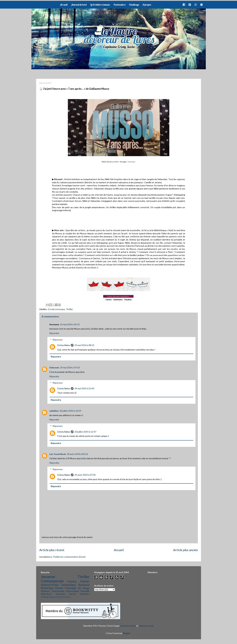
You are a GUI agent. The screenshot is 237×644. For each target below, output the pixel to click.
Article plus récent (52, 550)
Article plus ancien (185, 550)
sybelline (54, 411)
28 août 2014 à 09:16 (77, 454)
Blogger (127, 633)
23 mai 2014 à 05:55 (70, 324)
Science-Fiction (50, 585)
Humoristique (72, 591)
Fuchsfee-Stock (128, 626)
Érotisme (67, 597)
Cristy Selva (63, 345)
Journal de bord (79, 5)
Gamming (60, 594)
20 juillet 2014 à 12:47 (85, 432)
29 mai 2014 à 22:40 (84, 388)
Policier (85, 581)
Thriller (69, 309)
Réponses (58, 340)
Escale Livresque (57, 309)
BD (80, 588)
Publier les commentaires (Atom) (69, 557)
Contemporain (52, 581)
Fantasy (72, 581)
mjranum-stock (146, 626)
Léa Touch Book (58, 454)
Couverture (131, 162)
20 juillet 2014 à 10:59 (70, 411)
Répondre (54, 333)
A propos (147, 5)
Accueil (64, 5)
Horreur (73, 594)
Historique (47, 588)
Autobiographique (48, 597)
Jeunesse (48, 577)
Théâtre (60, 597)
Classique (71, 588)
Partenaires (119, 5)
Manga (86, 588)
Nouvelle (85, 591)
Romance (84, 585)
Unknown (54, 367)
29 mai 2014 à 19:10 (70, 367)
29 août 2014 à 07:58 (85, 475)
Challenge (134, 5)
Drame (59, 588)
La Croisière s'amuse (100, 5)
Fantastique (68, 585)
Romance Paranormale (52, 591)
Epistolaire (85, 594)
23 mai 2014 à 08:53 (84, 345)
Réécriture (46, 594)
